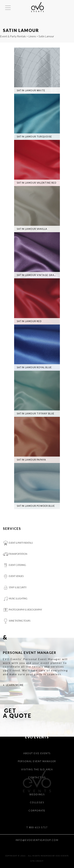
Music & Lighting (15, 599)
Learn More (15, 685)
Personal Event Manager (37, 761)
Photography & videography (22, 610)
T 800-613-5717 (37, 827)
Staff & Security (15, 588)
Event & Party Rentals (13, 36)
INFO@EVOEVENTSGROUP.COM (37, 840)
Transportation (15, 554)
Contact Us (37, 777)
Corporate (37, 811)
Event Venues (13, 576)
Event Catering (14, 565)
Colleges (37, 802)
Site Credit (37, 861)
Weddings (37, 794)
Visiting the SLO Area (37, 769)
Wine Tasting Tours (17, 621)
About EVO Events (37, 753)
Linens (32, 36)
